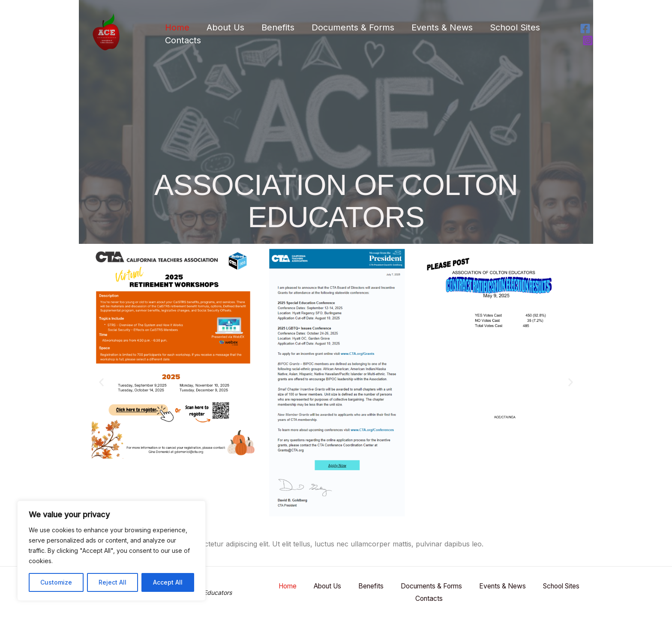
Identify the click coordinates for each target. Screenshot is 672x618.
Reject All (112, 582)
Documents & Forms (353, 27)
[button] (101, 382)
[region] (111, 551)
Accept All (168, 582)
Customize (56, 582)
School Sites (515, 27)
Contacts (183, 40)
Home (177, 27)
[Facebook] (585, 28)
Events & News (442, 27)
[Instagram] (588, 40)
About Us (225, 27)
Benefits (278, 27)
